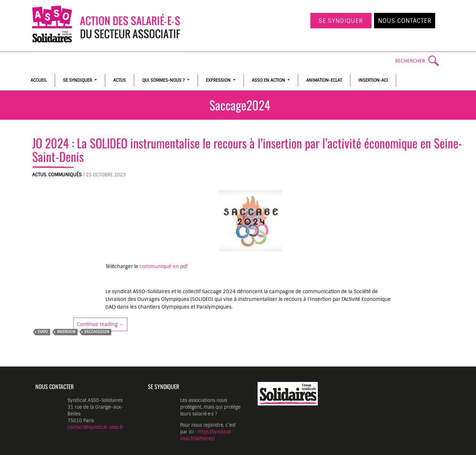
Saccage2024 (97, 332)
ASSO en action (268, 80)
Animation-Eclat (324, 80)
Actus (119, 80)
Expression (218, 80)
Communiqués (65, 175)
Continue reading (102, 324)
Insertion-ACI (373, 80)
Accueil (39, 80)
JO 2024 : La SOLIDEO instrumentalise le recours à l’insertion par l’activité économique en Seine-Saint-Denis (247, 149)
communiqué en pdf (164, 266)
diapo (43, 332)
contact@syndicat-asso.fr (96, 427)
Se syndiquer (341, 21)
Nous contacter (405, 21)
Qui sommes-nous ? (163, 80)
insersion (66, 332)
